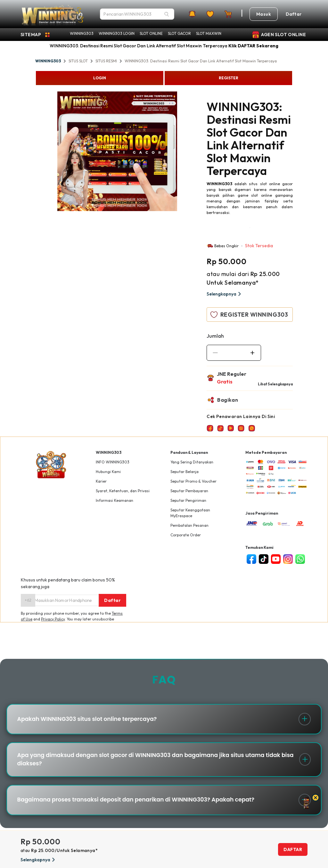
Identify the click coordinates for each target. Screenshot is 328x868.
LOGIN (100, 78)
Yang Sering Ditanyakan (192, 462)
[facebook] (251, 559)
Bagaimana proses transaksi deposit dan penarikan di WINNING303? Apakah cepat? (142, 805)
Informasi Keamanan (115, 500)
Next (182, 152)
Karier (101, 481)
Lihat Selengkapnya (275, 384)
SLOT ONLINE (151, 33)
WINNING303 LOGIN (117, 33)
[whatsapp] (300, 559)
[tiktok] (264, 559)
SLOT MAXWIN (209, 33)
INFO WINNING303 (113, 462)
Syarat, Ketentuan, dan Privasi (123, 491)
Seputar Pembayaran (189, 491)
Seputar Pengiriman (188, 500)
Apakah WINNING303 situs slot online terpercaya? (91, 720)
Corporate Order (186, 535)
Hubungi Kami (108, 472)
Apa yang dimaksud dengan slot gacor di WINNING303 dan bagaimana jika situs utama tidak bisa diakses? (155, 762)
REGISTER (229, 78)
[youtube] (276, 559)
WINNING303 (82, 33)
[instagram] (288, 559)
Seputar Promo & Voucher (193, 481)
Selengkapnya (225, 294)
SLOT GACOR (179, 33)
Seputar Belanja (184, 472)
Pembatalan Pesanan (189, 525)
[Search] (167, 14)
